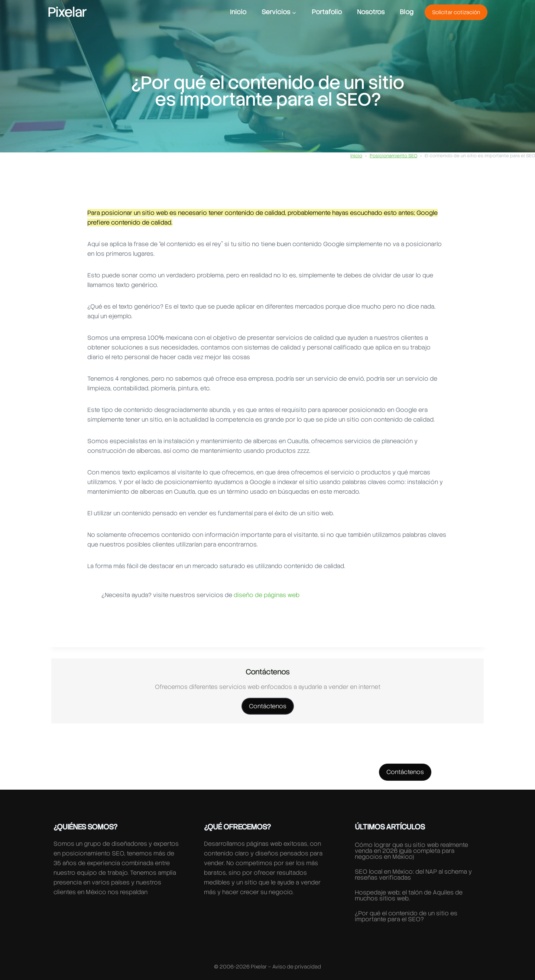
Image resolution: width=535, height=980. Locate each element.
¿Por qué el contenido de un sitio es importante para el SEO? (406, 916)
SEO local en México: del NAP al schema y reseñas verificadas (413, 875)
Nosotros (371, 12)
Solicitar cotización (456, 12)
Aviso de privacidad (297, 967)
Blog (407, 12)
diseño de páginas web (267, 595)
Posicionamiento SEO (393, 156)
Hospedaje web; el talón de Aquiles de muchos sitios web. (409, 895)
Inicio (238, 12)
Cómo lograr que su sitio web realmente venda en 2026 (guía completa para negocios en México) (411, 851)
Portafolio (327, 12)
